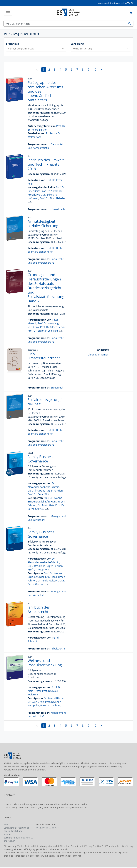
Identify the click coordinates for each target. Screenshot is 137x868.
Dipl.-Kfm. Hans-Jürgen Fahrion (45, 491)
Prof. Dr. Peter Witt (38, 494)
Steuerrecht (58, 388)
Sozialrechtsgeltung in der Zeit (46, 402)
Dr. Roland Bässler (54, 698)
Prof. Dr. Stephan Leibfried (43, 331)
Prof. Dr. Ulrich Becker (53, 327)
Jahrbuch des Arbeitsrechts (39, 609)
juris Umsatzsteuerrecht (44, 356)
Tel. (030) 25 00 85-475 (47, 828)
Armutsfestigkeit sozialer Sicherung (43, 223)
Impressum (9, 841)
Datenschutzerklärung (15, 828)
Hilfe (6, 824)
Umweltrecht (58, 209)
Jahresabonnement (98, 355)
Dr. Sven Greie (36, 702)
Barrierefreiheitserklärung (17, 838)
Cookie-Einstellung (13, 831)
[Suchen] (65, 24)
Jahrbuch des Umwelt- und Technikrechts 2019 (46, 164)
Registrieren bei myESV (120, 3)
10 (95, 69)
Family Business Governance (41, 459)
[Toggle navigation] (8, 13)
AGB (6, 834)
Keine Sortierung (102, 49)
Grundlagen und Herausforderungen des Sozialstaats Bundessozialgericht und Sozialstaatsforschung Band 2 (46, 288)
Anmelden (103, 3)
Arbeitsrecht (58, 649)
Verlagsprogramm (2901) (37, 49)
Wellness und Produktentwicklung (45, 663)
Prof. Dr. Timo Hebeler (52, 198)
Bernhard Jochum (50, 705)
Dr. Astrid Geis (46, 505)
